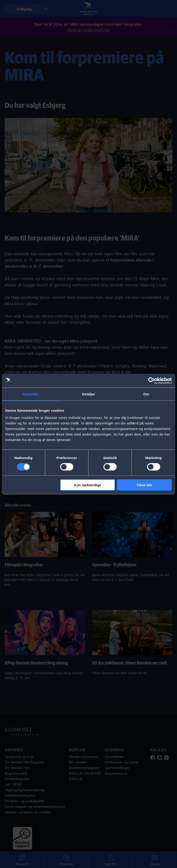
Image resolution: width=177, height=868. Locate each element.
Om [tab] (146, 394)
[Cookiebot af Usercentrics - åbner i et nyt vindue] (152, 381)
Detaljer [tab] (88, 394)
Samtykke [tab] (31, 394)
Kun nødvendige (88, 485)
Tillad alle (144, 485)
